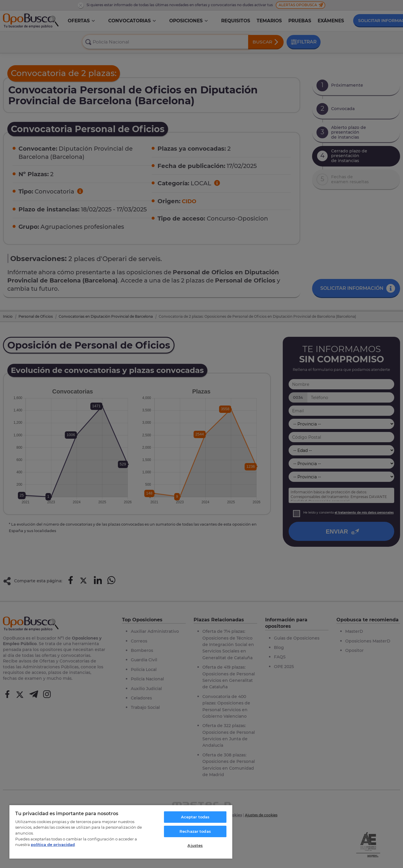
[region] (121, 832)
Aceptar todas (195, 817)
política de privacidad (53, 845)
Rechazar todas (195, 831)
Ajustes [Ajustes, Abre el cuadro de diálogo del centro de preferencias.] (195, 845)
